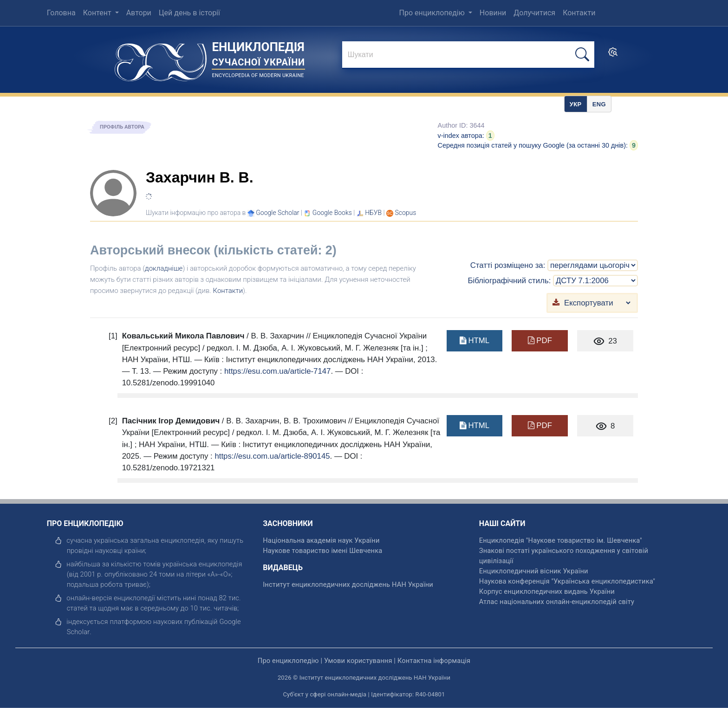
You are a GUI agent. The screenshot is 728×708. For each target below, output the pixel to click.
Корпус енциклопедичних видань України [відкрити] (547, 591)
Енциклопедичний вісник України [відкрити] (534, 571)
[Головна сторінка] (161, 59)
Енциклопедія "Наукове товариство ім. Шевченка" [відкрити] (561, 540)
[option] (599, 104)
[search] (613, 55)
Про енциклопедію (433, 13)
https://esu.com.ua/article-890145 (272, 456)
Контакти (228, 291)
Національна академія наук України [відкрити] (321, 540)
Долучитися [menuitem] (534, 13)
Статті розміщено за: (508, 265)
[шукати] (582, 55)
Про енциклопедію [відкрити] (288, 661)
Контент (98, 13)
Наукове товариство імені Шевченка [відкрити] (322, 551)
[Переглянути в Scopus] (406, 213)
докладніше (164, 268)
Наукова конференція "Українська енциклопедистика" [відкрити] (567, 581)
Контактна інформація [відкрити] (434, 661)
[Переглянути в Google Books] (332, 213)
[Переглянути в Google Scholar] (277, 213)
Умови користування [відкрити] (358, 661)
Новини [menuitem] (493, 13)
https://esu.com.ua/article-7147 (277, 371)
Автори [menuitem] (139, 13)
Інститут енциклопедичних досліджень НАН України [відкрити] (348, 585)
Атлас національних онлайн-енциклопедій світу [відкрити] (557, 602)
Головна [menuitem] (61, 13)
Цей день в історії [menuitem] (189, 13)
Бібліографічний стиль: (509, 281)
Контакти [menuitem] (579, 13)
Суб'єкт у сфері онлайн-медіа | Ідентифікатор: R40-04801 (364, 694)
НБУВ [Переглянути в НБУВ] (373, 213)
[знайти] (468, 55)
